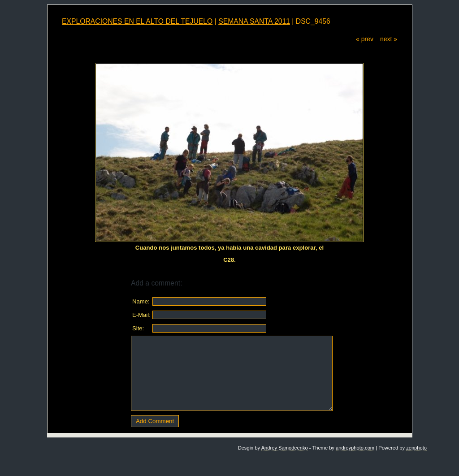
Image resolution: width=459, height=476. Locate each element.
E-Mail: (141, 315)
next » (389, 39)
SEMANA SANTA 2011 (254, 21)
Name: (141, 301)
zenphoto (416, 448)
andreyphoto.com (355, 448)
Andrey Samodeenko (285, 448)
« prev (365, 39)
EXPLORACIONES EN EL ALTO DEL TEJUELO (137, 21)
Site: (138, 328)
